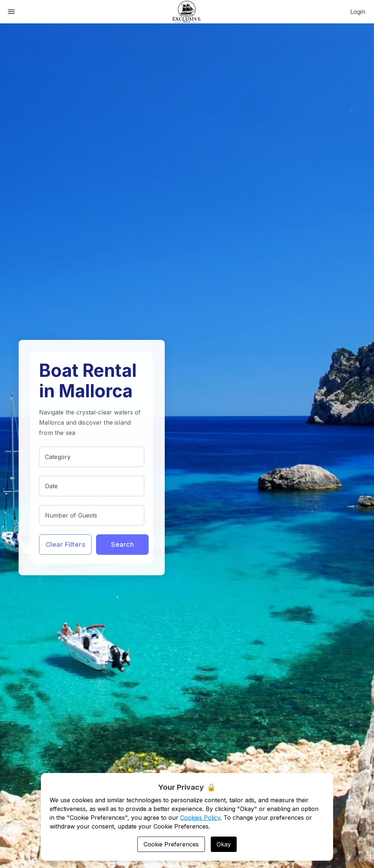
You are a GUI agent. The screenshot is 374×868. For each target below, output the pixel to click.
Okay (224, 844)
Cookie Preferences (171, 844)
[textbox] (92, 457)
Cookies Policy (200, 818)
